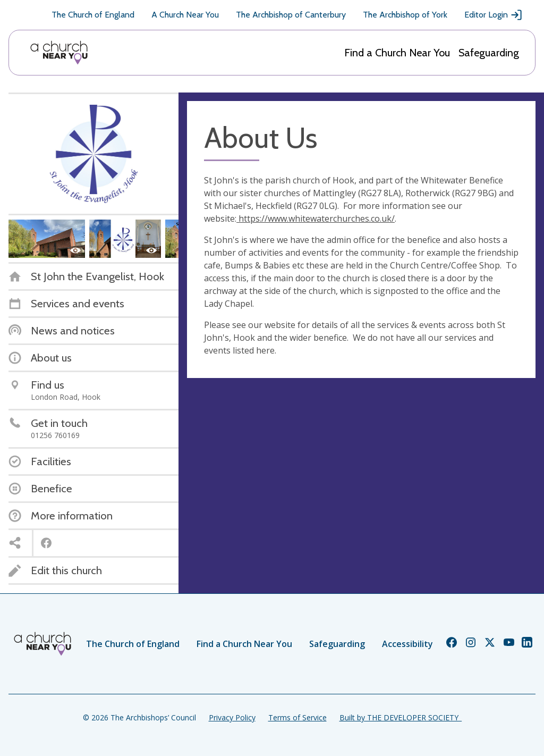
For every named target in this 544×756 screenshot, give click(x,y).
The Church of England (93, 15)
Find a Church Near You (397, 53)
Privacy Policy (232, 717)
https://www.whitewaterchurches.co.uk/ (316, 219)
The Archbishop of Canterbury (291, 15)
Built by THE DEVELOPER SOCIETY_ (401, 717)
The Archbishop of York (405, 15)
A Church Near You (185, 15)
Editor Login (494, 15)
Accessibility (407, 644)
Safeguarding (489, 53)
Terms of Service (297, 717)
